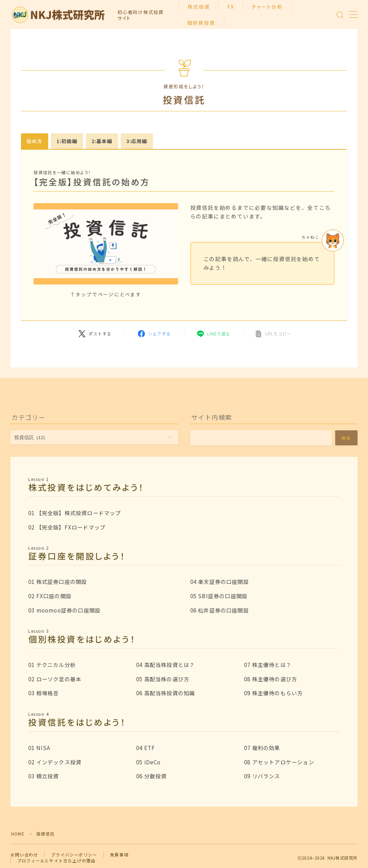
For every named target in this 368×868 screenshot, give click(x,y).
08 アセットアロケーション (279, 762)
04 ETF (146, 748)
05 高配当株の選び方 (163, 679)
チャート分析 (267, 7)
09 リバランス (262, 776)
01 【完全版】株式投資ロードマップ (75, 513)
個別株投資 (201, 23)
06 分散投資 (151, 776)
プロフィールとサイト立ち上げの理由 (56, 860)
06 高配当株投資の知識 (165, 693)
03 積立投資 (43, 776)
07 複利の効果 (262, 748)
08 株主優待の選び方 (271, 679)
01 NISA (39, 748)
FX (231, 7)
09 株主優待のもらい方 (273, 693)
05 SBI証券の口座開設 (219, 596)
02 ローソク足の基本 (55, 679)
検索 (347, 438)
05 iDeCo (149, 762)
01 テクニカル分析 (52, 665)
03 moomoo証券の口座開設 (64, 610)
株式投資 (199, 7)
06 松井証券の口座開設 (220, 610)
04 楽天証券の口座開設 (220, 581)
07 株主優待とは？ (268, 665)
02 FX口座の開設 (50, 596)
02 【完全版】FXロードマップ (67, 527)
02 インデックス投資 (55, 762)
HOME (18, 834)
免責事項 (119, 855)
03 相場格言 (43, 693)
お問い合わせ (24, 855)
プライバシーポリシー (74, 855)
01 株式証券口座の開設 (58, 581)
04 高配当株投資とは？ (165, 665)
